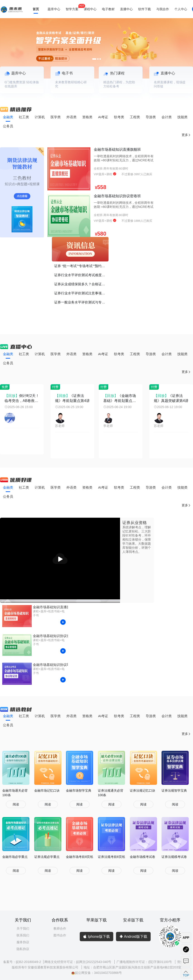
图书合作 (60, 935)
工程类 (135, 117)
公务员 (8, 126)
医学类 (56, 117)
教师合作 (60, 928)
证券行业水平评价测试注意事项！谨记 (81, 293)
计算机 (40, 117)
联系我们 (23, 935)
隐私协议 (23, 949)
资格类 (87, 117)
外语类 (71, 117)
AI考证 (103, 117)
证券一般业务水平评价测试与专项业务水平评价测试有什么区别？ (81, 302)
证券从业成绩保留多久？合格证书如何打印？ (81, 284)
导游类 (151, 117)
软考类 (119, 117)
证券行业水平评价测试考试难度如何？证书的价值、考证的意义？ (81, 275)
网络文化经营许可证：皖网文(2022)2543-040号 (78, 962)
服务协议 (23, 942)
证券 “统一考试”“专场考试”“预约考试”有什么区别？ (81, 266)
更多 (186, 135)
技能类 (182, 117)
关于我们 (23, 928)
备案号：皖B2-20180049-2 (22, 962)
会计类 (167, 117)
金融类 (8, 117)
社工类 (24, 117)
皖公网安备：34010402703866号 (96, 973)
